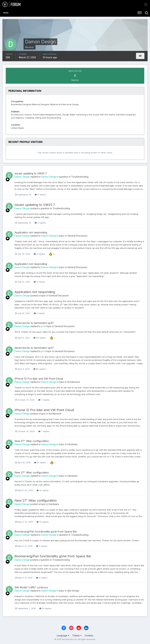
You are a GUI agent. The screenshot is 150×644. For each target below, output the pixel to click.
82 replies (40, 338)
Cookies (89, 635)
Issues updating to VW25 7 (31, 173)
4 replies (39, 254)
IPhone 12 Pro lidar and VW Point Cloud (39, 379)
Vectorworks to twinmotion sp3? (34, 323)
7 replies (44, 400)
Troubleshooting (80, 177)
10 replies (45, 608)
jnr (42, 326)
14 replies (40, 462)
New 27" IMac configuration (32, 441)
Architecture (74, 382)
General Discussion (77, 236)
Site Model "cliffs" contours (31, 587)
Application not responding (31, 232)
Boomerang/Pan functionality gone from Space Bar (46, 532)
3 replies (40, 195)
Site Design (73, 591)
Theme (77, 635)
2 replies (42, 546)
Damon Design (22, 177)
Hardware (72, 444)
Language (63, 635)
